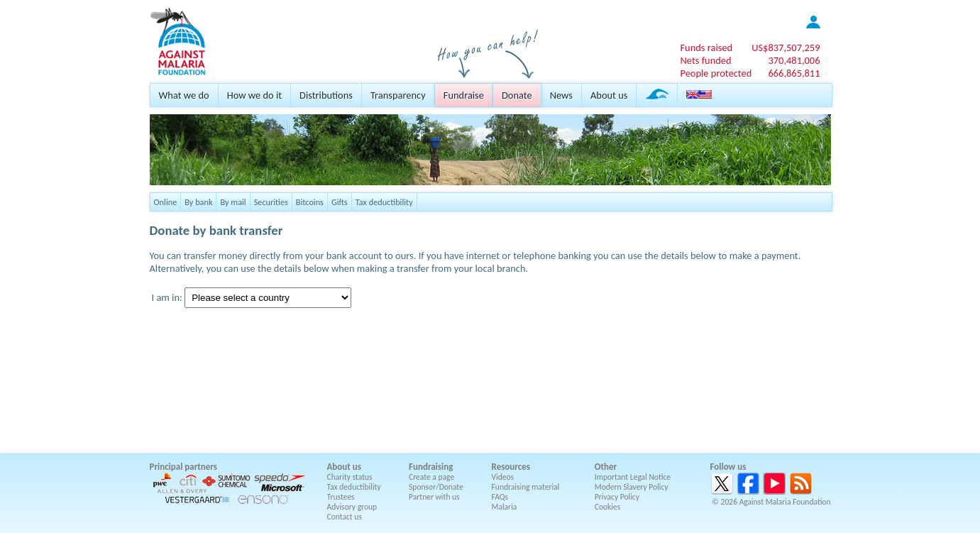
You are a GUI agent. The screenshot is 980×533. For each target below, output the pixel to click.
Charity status (350, 477)
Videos (503, 477)
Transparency (398, 95)
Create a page (431, 477)
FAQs (500, 497)
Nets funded (705, 60)
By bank (198, 202)
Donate (517, 95)
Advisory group (352, 507)
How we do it (254, 95)
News (561, 95)
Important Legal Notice (633, 477)
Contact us (345, 517)
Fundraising (431, 467)
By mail (233, 202)
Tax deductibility (384, 202)
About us (609, 95)
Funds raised (706, 48)
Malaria (505, 507)
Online (166, 202)
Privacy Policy (617, 497)
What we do (184, 95)
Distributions (326, 95)
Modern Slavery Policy (632, 487)
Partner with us (434, 497)
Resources (511, 467)
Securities (271, 202)
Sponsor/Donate (436, 487)
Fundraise (464, 95)
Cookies (608, 507)
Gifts (340, 202)
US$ (786, 48)
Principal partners (183, 467)
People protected (716, 73)
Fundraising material (526, 487)
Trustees (341, 497)
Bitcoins (310, 202)
